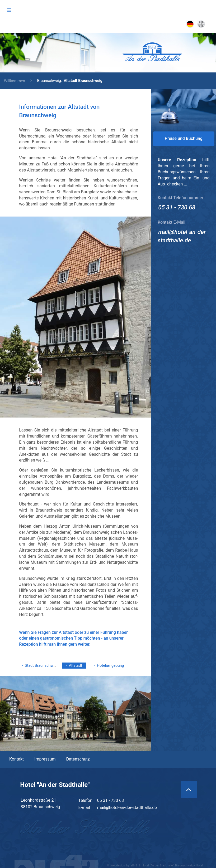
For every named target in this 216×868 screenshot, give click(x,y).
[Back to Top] (189, 790)
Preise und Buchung (184, 138)
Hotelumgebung (111, 666)
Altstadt (76, 666)
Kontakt (17, 759)
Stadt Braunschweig (42, 666)
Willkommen (15, 81)
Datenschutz (78, 759)
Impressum (45, 759)
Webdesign (118, 865)
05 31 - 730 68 (177, 207)
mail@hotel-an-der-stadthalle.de (127, 808)
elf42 (134, 865)
